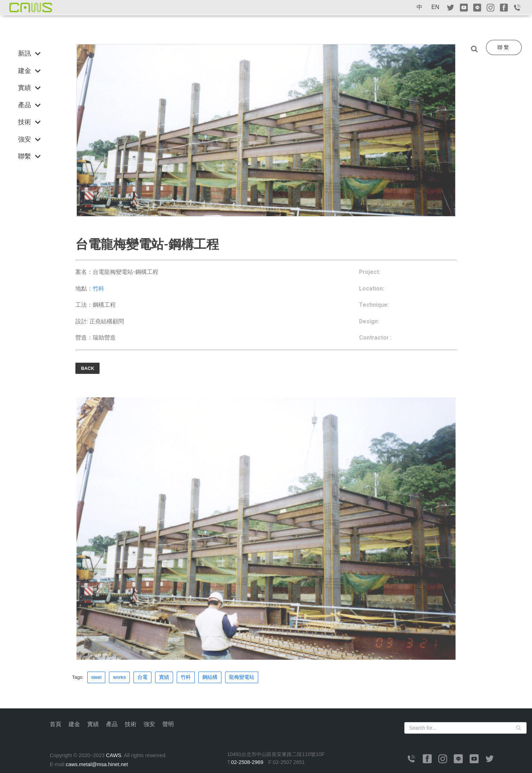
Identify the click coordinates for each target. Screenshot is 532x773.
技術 (131, 724)
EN (435, 7)
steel (96, 678)
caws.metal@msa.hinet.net (97, 765)
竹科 (98, 289)
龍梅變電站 (242, 678)
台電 (142, 678)
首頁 (56, 724)
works (120, 678)
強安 (149, 724)
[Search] (476, 49)
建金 (74, 724)
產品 (112, 724)
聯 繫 (503, 47)
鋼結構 (210, 678)
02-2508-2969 (247, 763)
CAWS (114, 755)
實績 (164, 678)
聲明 (168, 724)
